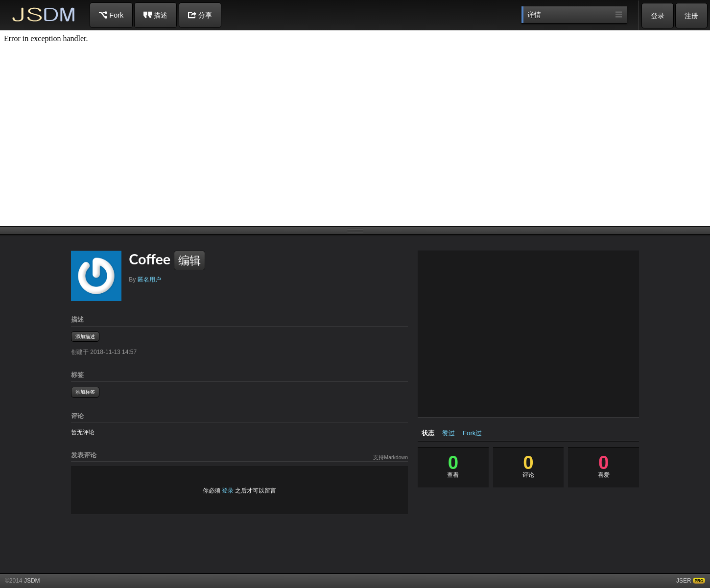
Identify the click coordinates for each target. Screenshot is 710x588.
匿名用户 (149, 280)
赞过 (449, 433)
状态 (428, 433)
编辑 (189, 260)
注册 (691, 16)
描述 (155, 15)
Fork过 (472, 433)
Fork (111, 15)
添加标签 (85, 392)
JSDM (44, 14)
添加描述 (85, 337)
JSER (684, 581)
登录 (658, 16)
